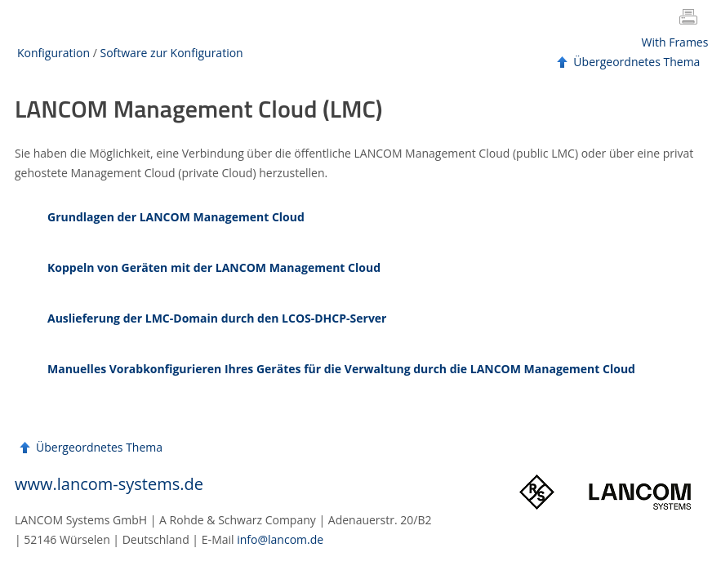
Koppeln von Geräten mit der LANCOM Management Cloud (214, 267)
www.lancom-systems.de (109, 484)
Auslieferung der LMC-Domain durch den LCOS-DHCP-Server (217, 318)
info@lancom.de (280, 539)
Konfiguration (53, 53)
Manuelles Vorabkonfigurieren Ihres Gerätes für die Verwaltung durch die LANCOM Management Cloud (341, 369)
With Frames (675, 42)
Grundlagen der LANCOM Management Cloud (176, 217)
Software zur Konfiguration (171, 53)
